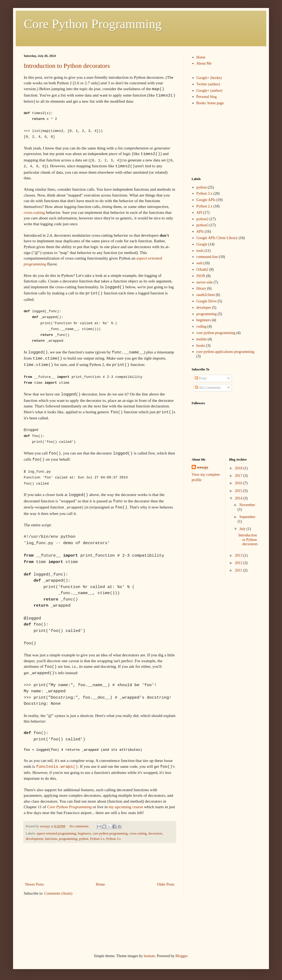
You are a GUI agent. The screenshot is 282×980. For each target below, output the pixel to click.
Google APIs (206, 200)
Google (202, 244)
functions (51, 839)
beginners (84, 833)
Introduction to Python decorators (67, 66)
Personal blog (207, 97)
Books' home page (210, 103)
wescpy (203, 467)
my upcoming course (126, 807)
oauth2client (206, 295)
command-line (207, 257)
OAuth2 (202, 270)
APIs (200, 232)
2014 (239, 498)
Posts (201, 378)
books (201, 346)
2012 (239, 563)
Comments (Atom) (58, 893)
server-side (205, 282)
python (84, 839)
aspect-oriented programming (56, 833)
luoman (149, 956)
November (247, 505)
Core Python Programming (93, 24)
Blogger (181, 956)
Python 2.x (97, 839)
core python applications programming (225, 352)
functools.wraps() (57, 767)
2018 (239, 468)
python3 (203, 225)
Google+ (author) (210, 91)
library (201, 288)
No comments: (80, 826)
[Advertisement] (121, 862)
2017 (239, 476)
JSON (201, 276)
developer (204, 308)
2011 (239, 570)
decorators (155, 833)
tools (200, 251)
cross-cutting (34, 212)
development (35, 839)
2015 (239, 491)
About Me (204, 63)
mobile (202, 339)
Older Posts (166, 884)
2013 (239, 555)
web (200, 263)
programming (68, 839)
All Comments (208, 388)
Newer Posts (34, 884)
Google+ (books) (209, 78)
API (200, 213)
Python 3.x (114, 839)
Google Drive (207, 301)
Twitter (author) (208, 84)
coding (202, 326)
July (243, 529)
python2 (203, 219)
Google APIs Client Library (217, 238)
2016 (239, 483)
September (247, 517)
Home (100, 884)
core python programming (110, 833)
